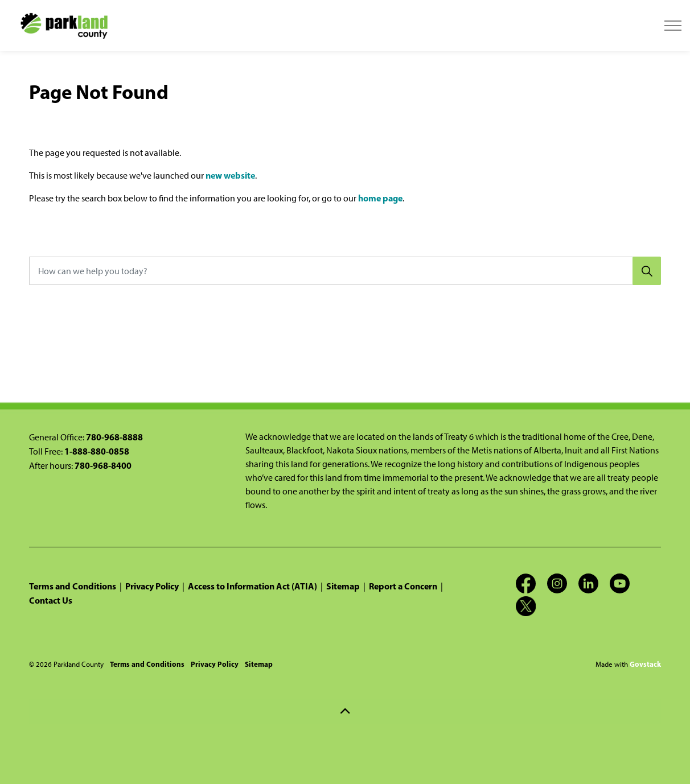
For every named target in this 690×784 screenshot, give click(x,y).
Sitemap (343, 586)
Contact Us (51, 600)
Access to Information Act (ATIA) (252, 586)
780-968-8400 (103, 465)
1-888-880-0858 (97, 451)
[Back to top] (345, 711)
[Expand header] (673, 26)
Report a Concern (403, 586)
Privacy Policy (152, 586)
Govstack (645, 664)
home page (380, 198)
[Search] (647, 271)
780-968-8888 (114, 437)
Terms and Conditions (73, 586)
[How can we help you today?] (345, 271)
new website (230, 175)
